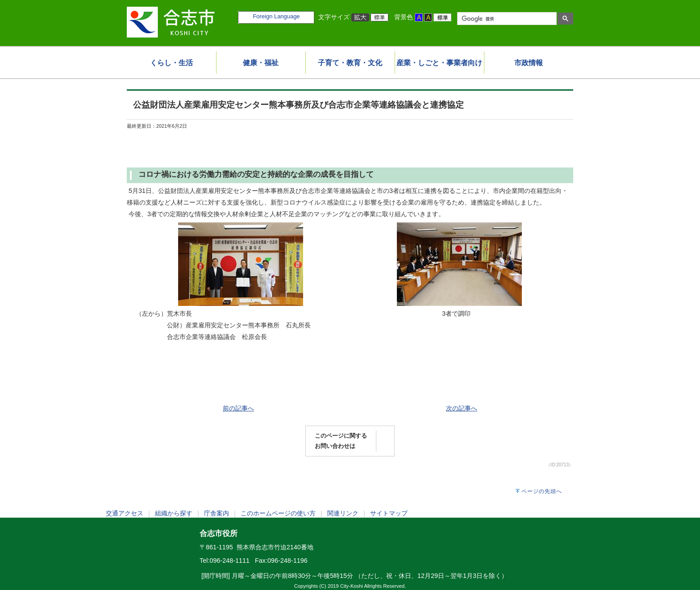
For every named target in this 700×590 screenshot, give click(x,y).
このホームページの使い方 (278, 513)
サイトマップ (389, 513)
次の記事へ (462, 408)
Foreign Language (276, 16)
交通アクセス (125, 513)
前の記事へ (238, 408)
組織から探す (174, 513)
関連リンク (343, 513)
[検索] (506, 19)
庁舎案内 (217, 513)
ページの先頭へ (542, 491)
